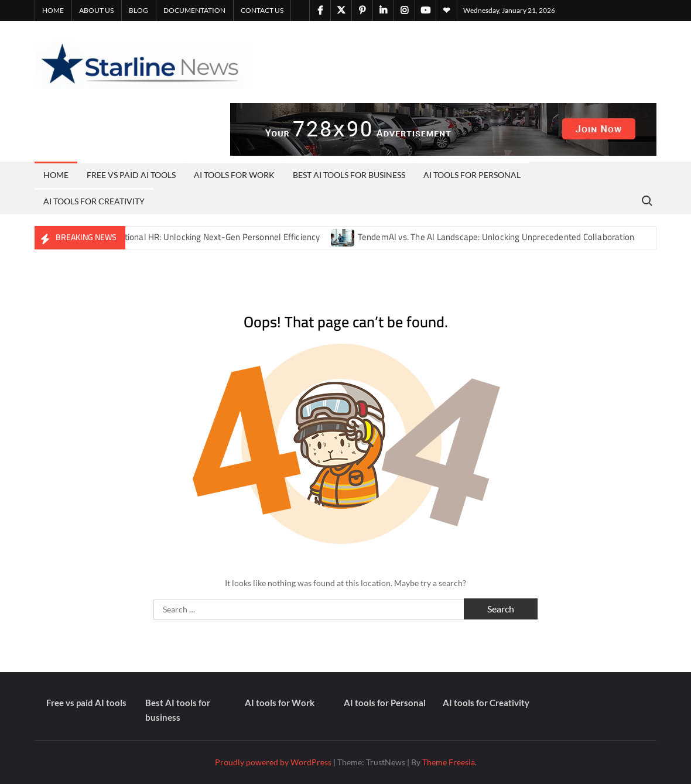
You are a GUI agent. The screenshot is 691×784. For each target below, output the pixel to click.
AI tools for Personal (472, 175)
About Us (96, 10)
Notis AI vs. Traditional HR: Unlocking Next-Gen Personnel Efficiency (191, 237)
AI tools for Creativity (94, 201)
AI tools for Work (234, 175)
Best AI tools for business (349, 175)
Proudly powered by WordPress (273, 762)
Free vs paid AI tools (131, 175)
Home (53, 10)
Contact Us (262, 10)
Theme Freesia (449, 762)
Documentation (194, 10)
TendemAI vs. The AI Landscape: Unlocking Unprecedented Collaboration (496, 237)
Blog (138, 10)
